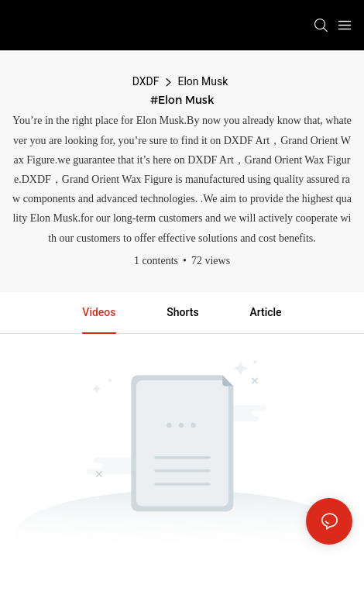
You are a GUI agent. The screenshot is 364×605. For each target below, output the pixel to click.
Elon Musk (203, 81)
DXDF (146, 81)
